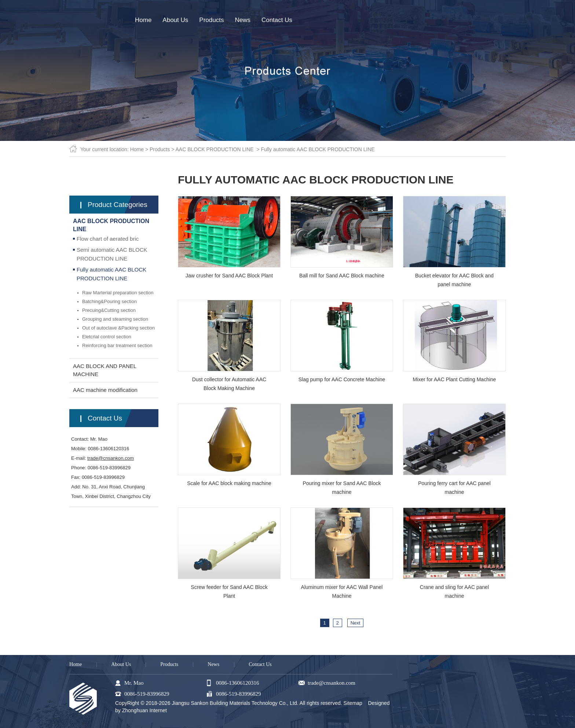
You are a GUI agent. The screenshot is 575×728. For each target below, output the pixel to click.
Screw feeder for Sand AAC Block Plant (229, 591)
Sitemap (353, 703)
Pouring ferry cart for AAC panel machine (454, 488)
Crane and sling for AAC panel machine (454, 591)
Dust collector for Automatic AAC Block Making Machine (229, 384)
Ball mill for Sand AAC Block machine (342, 276)
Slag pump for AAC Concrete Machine (342, 379)
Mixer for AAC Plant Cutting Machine (454, 379)
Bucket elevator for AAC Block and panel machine (454, 280)
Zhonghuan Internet (144, 710)
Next (356, 623)
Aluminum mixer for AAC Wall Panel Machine (342, 591)
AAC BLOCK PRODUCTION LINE (214, 149)
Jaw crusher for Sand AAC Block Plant (229, 276)
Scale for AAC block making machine (229, 483)
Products (160, 149)
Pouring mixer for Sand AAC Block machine (342, 488)
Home (137, 149)
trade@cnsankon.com (111, 458)
